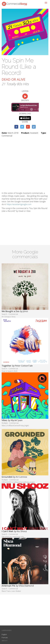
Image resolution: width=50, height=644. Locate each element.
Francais (5, 637)
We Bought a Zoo (10, 311)
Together (7, 366)
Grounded (7, 477)
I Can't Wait (7, 531)
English (4, 634)
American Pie (8, 586)
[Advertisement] (25, 164)
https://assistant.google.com (19, 204)
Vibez (4, 420)
